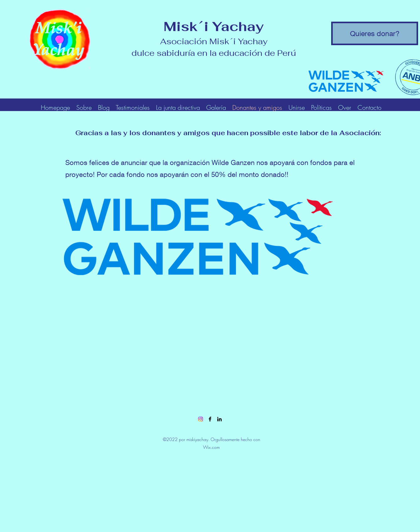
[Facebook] (210, 419)
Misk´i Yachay (214, 26)
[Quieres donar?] (375, 33)
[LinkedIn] (219, 419)
